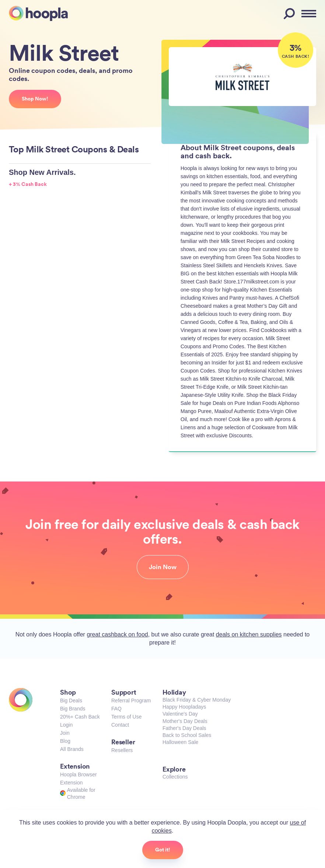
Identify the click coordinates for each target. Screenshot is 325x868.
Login (66, 725)
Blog (65, 741)
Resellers (122, 750)
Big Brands (73, 709)
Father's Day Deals (184, 728)
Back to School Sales (187, 735)
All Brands (72, 749)
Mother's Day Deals (185, 721)
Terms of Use (126, 717)
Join (65, 733)
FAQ (116, 709)
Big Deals (71, 701)
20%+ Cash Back (80, 717)
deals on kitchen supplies (249, 634)
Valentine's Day (180, 714)
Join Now (163, 567)
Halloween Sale (180, 742)
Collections (175, 777)
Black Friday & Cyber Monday (197, 700)
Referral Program (131, 701)
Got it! (163, 850)
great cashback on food (117, 634)
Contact (120, 725)
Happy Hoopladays (184, 707)
